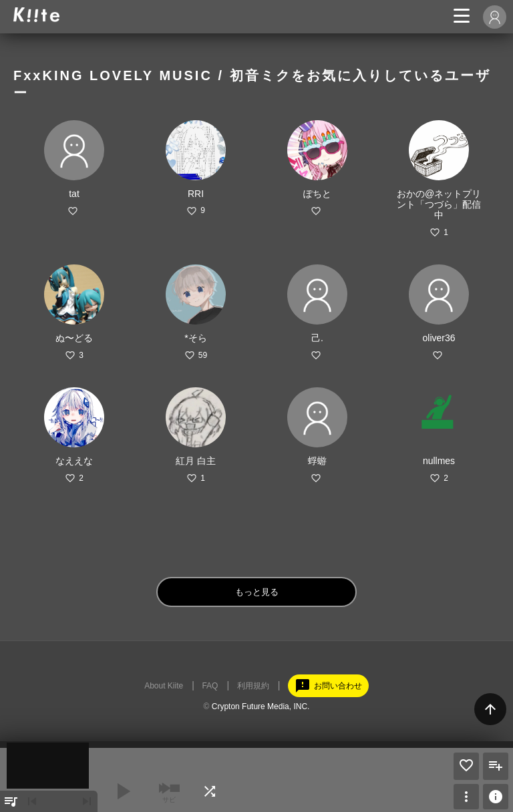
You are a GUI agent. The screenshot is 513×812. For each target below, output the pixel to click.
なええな (74, 461)
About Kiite (164, 686)
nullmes (439, 461)
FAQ (210, 686)
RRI (196, 194)
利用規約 (253, 686)
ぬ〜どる (74, 338)
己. (317, 338)
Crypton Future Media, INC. (261, 706)
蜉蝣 (317, 461)
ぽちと (317, 194)
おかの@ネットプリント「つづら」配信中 (439, 204)
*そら (195, 338)
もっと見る (257, 592)
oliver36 (439, 338)
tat (74, 194)
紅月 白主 (196, 461)
